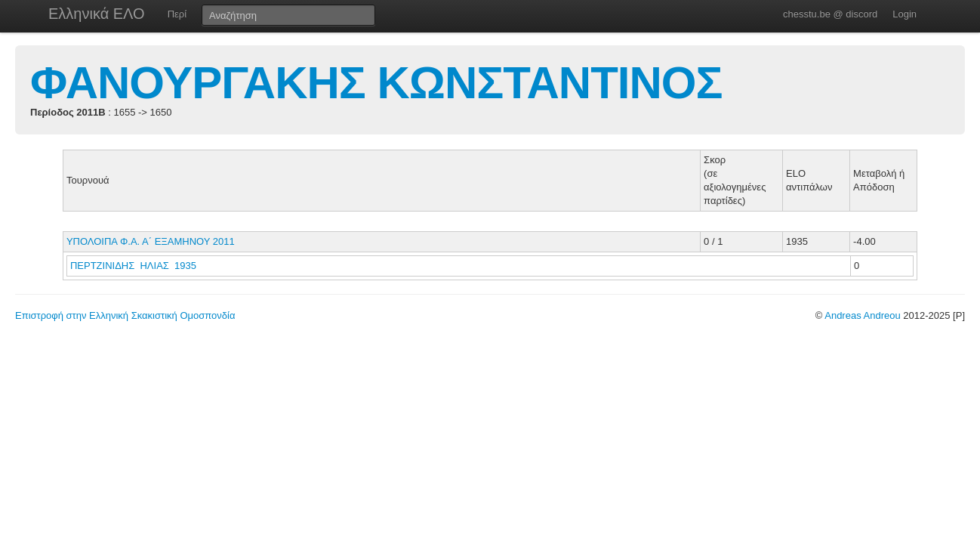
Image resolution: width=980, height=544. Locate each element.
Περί (177, 14)
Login (904, 14)
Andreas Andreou (862, 315)
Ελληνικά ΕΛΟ (97, 14)
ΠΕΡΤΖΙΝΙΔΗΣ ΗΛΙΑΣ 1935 (133, 266)
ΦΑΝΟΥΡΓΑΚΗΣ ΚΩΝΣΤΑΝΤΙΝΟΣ (376, 83)
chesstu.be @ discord (830, 14)
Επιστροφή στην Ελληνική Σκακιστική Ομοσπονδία (125, 315)
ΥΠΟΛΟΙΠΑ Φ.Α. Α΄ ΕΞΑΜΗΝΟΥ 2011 (151, 241)
